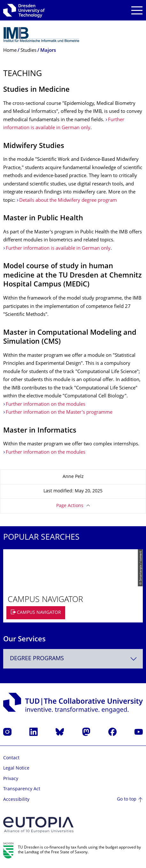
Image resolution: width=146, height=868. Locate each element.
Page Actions (70, 506)
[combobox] (73, 659)
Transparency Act (22, 789)
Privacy (11, 779)
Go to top (127, 799)
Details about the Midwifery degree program (68, 201)
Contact (11, 758)
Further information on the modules (46, 405)
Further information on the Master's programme (59, 413)
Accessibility (16, 800)
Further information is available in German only (58, 249)
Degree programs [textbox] (37, 659)
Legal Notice (16, 768)
